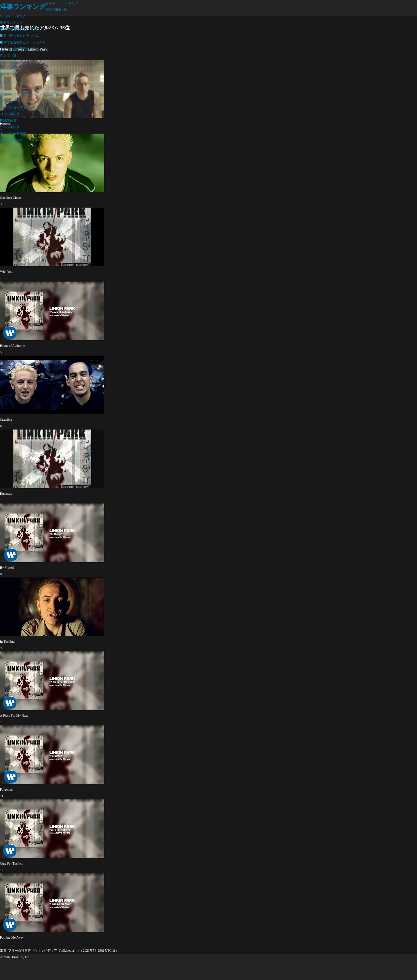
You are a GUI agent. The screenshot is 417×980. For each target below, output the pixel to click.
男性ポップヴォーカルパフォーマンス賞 (29, 101)
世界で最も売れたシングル (20, 29)
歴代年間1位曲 (56, 10)
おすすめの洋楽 (11, 140)
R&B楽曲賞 (8, 120)
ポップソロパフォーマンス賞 (21, 88)
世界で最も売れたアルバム (20, 36)
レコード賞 (8, 62)
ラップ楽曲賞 (10, 127)
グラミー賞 (8, 55)
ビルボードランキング (62, 3)
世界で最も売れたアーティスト (23, 42)
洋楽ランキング (23, 7)
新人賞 (5, 81)
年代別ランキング (13, 16)
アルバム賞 (8, 68)
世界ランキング (11, 23)
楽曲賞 (5, 75)
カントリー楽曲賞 (13, 133)
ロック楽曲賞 (10, 114)
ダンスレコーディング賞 (18, 107)
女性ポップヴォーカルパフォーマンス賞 (29, 94)
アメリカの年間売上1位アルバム (24, 49)
